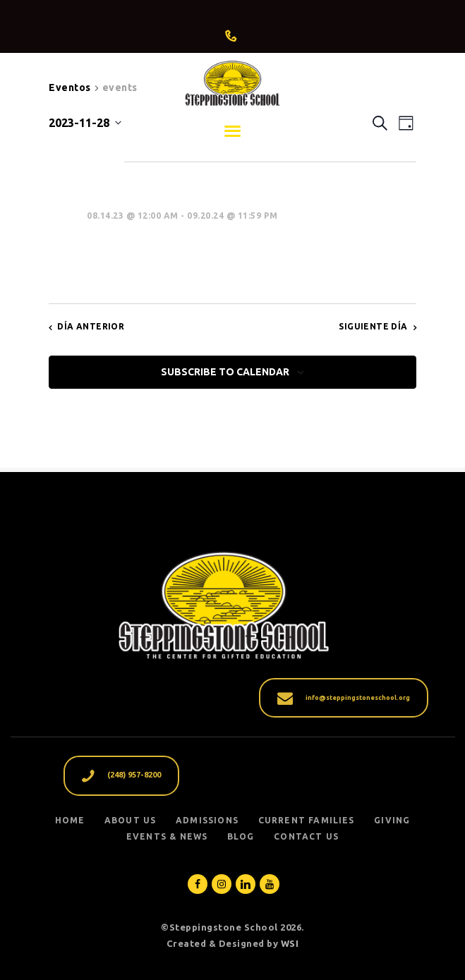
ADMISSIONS (207, 820)
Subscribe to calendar (225, 372)
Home (70, 820)
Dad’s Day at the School (199, 242)
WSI (290, 943)
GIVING (392, 820)
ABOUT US (131, 820)
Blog (241, 836)
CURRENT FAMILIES (307, 820)
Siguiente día (373, 326)
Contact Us (306, 836)
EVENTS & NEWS (167, 836)
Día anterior (91, 326)
